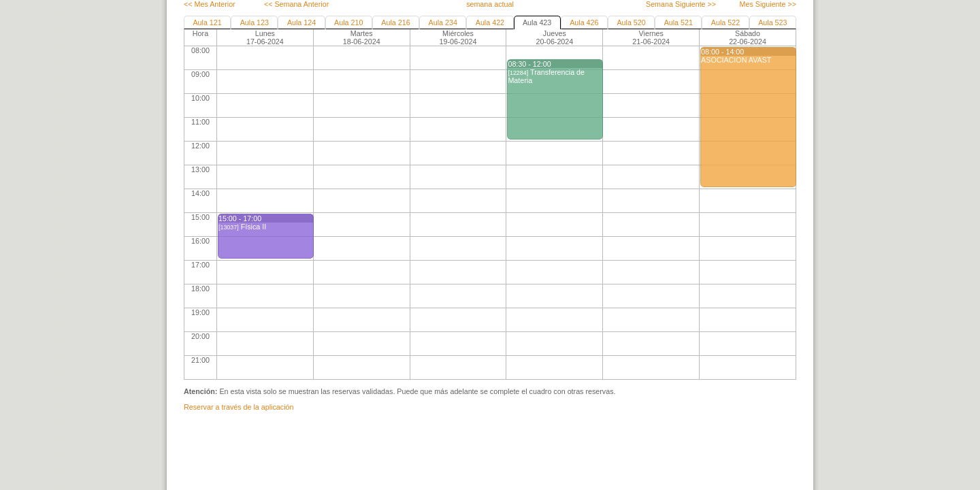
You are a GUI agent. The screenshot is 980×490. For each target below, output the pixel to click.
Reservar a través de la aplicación (239, 407)
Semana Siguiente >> (681, 4)
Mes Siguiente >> (768, 4)
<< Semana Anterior (296, 4)
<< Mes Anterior (210, 4)
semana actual (490, 4)
